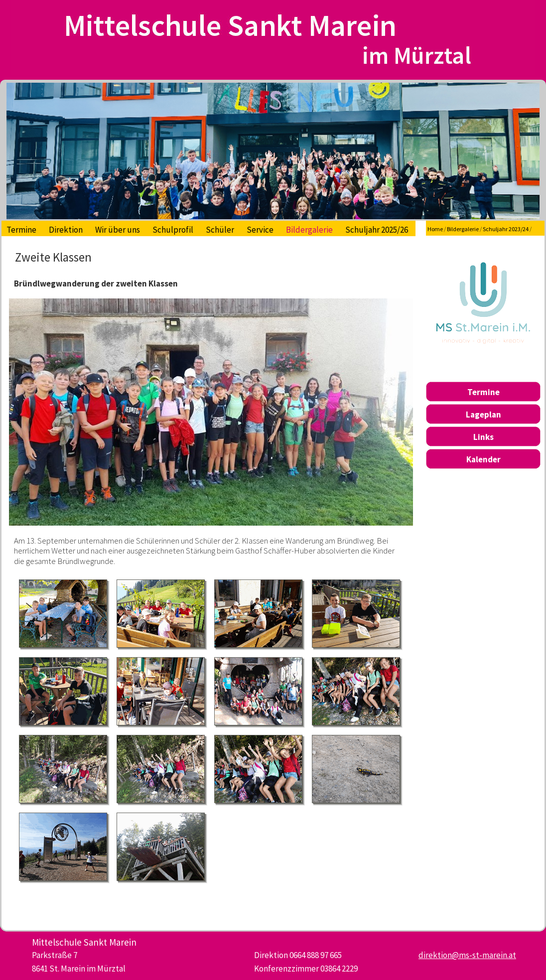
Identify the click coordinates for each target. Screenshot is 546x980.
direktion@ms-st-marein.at (467, 955)
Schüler (220, 230)
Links (483, 437)
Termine (21, 230)
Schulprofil (173, 230)
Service (260, 230)
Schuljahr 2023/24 (506, 229)
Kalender (483, 459)
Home (435, 229)
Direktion (66, 230)
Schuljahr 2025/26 (377, 230)
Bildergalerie (309, 230)
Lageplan (483, 415)
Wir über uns (118, 230)
